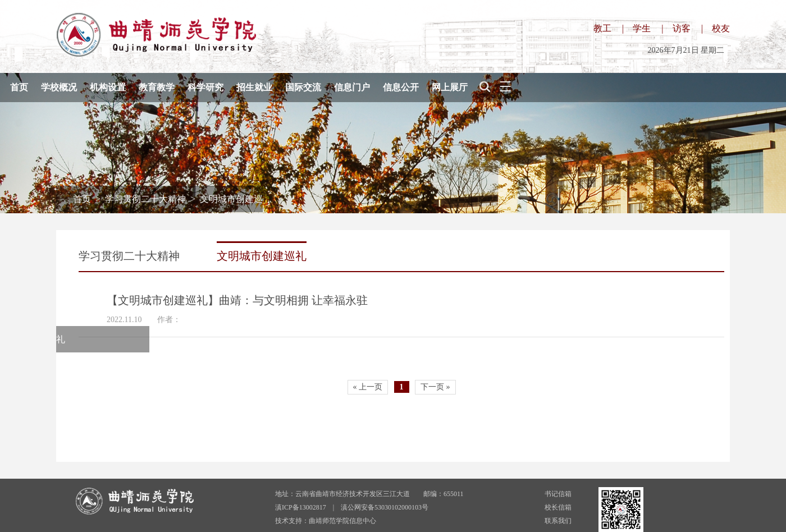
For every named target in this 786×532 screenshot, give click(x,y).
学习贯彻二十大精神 (145, 199)
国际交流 (303, 87)
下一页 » (435, 387)
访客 (682, 28)
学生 (642, 28)
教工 (602, 28)
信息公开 (401, 87)
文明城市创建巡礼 (262, 256)
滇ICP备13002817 (301, 507)
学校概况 (59, 87)
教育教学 (157, 87)
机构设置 (108, 87)
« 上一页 (368, 387)
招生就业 (254, 87)
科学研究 (205, 87)
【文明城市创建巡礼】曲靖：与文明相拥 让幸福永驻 (237, 300)
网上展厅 (450, 87)
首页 (19, 87)
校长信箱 (558, 507)
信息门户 (352, 87)
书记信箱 (558, 494)
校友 (721, 28)
